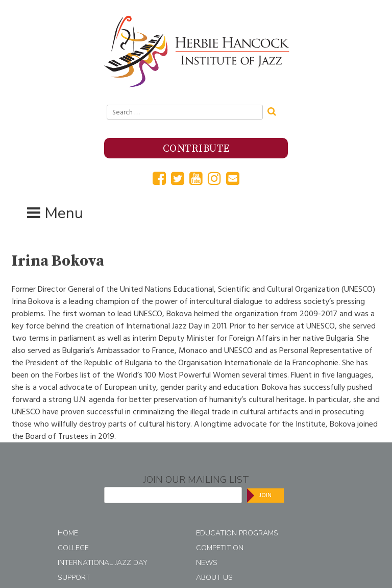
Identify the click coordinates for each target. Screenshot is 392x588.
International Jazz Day (103, 563)
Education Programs (237, 533)
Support (74, 578)
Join (265, 495)
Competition (220, 548)
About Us (214, 578)
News (207, 563)
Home (68, 533)
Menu (64, 213)
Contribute (196, 149)
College (73, 548)
